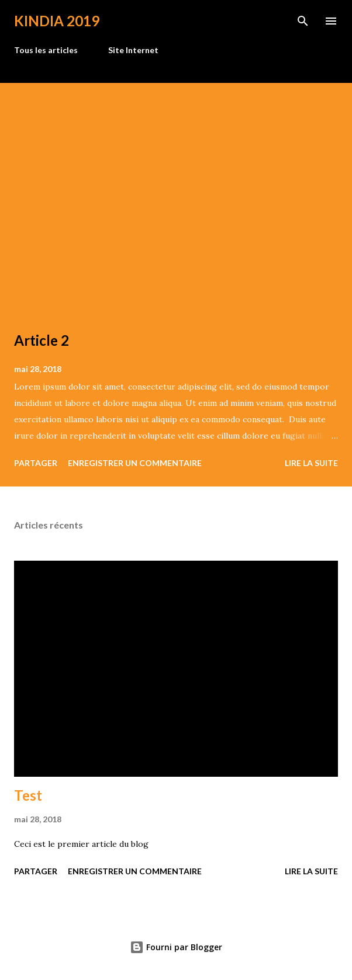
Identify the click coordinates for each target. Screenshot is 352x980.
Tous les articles (46, 50)
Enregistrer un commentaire (135, 463)
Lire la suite (311, 463)
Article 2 (42, 340)
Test (28, 795)
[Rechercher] (303, 21)
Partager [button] (36, 463)
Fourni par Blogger (176, 947)
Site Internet (133, 50)
